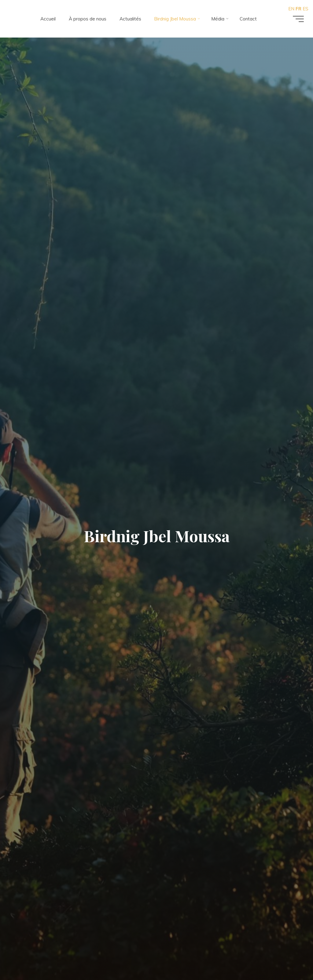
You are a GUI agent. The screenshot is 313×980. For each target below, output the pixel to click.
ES (306, 9)
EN (291, 9)
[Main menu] (298, 19)
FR (298, 9)
